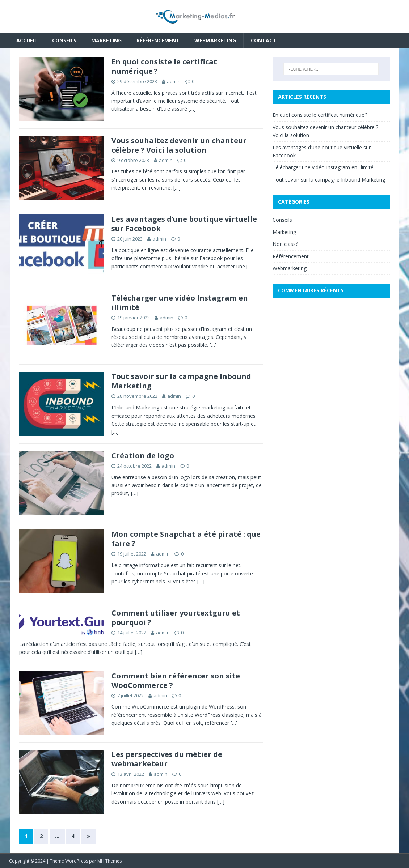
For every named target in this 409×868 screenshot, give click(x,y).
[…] (192, 109)
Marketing (106, 40)
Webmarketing (215, 40)
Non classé (286, 244)
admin (174, 81)
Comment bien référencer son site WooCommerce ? (176, 680)
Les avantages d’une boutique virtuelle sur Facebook (184, 224)
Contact (263, 40)
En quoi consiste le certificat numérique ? (164, 66)
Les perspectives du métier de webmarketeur (167, 759)
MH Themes (109, 861)
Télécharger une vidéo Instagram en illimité (180, 303)
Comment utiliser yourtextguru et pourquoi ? (176, 618)
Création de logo (143, 456)
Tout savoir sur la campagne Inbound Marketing (181, 381)
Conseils (64, 40)
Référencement (158, 40)
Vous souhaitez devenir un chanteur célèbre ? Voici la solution (179, 145)
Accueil (27, 40)
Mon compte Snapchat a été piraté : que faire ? (186, 539)
